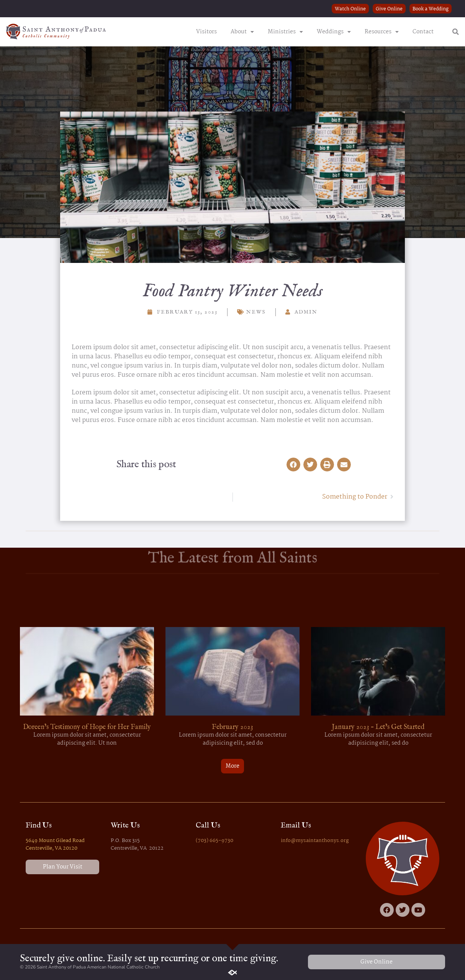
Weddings (334, 32)
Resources (382, 32)
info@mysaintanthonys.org (315, 841)
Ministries (285, 32)
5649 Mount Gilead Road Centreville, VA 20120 (55, 844)
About (242, 32)
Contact (423, 32)
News (256, 312)
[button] (456, 32)
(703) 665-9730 (214, 841)
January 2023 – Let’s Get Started (378, 727)
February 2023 (232, 727)
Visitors (206, 32)
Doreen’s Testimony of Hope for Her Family (87, 727)
